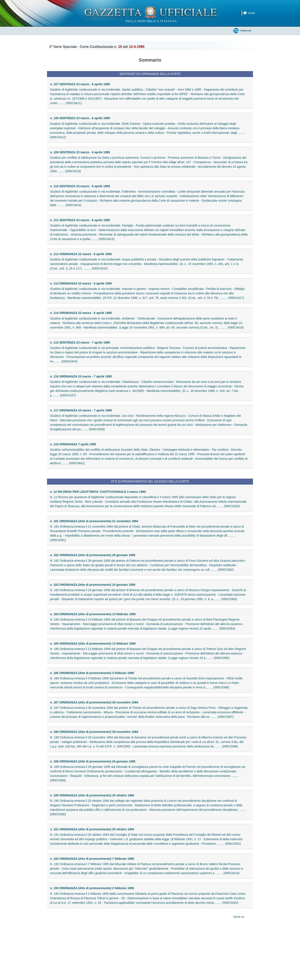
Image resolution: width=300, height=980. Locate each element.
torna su (239, 917)
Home (252, 13)
